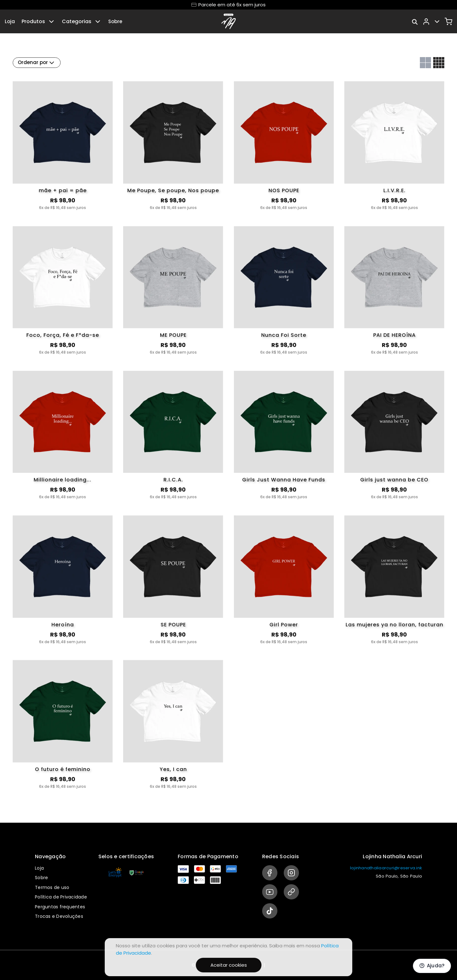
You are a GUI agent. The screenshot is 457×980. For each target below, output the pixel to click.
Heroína (63, 625)
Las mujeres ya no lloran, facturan (394, 625)
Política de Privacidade (61, 897)
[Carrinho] (448, 22)
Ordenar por (37, 63)
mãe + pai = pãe (63, 190)
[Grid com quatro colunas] (439, 63)
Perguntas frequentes (60, 907)
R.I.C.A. (173, 480)
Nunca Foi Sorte (284, 335)
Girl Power (284, 625)
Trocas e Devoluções (59, 916)
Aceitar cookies (229, 965)
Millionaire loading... (63, 480)
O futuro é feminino (63, 769)
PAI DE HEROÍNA (394, 335)
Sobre (115, 21)
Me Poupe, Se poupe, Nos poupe (173, 190)
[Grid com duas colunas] (425, 63)
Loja (10, 21)
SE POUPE (173, 625)
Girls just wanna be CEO (394, 480)
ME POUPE (173, 335)
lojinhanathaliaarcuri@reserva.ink (386, 868)
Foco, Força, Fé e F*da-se (63, 335)
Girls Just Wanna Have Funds (284, 480)
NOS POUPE (284, 190)
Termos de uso (52, 887)
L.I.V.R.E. (394, 190)
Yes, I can (173, 769)
